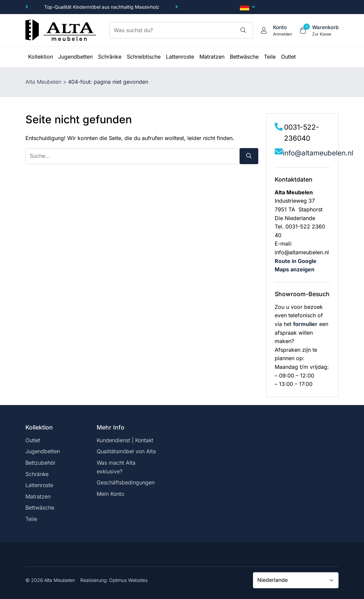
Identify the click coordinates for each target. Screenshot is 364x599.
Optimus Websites (128, 580)
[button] (27, 7)
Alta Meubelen (43, 82)
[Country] (296, 580)
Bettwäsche (40, 508)
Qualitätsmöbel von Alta (126, 451)
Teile (31, 519)
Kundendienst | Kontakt (125, 440)
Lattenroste (39, 485)
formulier (305, 324)
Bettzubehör (40, 463)
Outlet (33, 440)
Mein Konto (110, 494)
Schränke (37, 474)
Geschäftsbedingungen (126, 482)
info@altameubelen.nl (318, 153)
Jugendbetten (43, 451)
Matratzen (38, 496)
